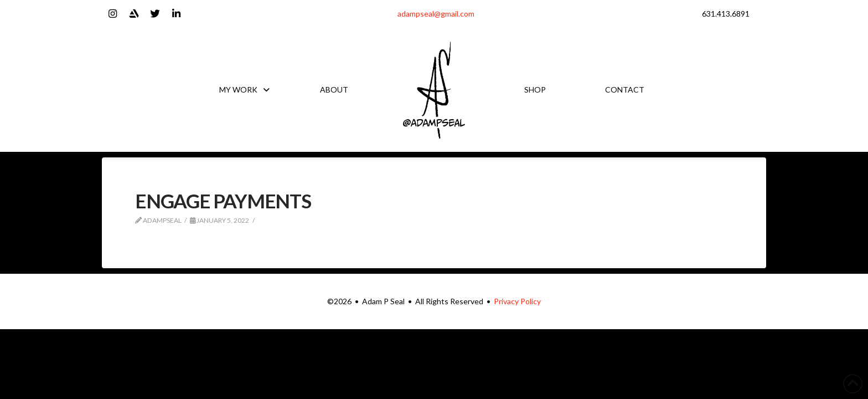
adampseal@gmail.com (436, 14)
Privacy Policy (517, 301)
